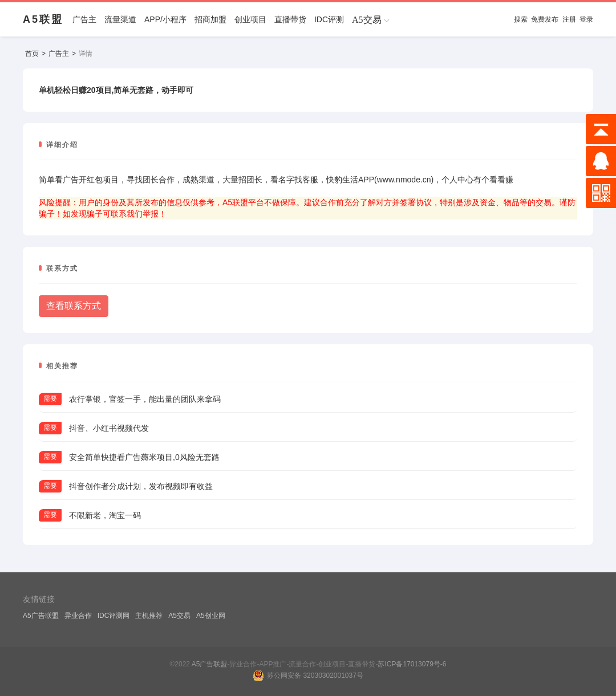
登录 (586, 19)
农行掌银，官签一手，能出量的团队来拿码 (145, 399)
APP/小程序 (165, 19)
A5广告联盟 (41, 616)
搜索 (521, 19)
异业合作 (78, 616)
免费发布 (545, 19)
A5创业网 (211, 616)
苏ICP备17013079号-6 (412, 664)
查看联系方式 (74, 306)
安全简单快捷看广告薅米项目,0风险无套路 (144, 457)
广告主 (84, 19)
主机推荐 (149, 616)
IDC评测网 (114, 616)
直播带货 (290, 19)
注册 (569, 19)
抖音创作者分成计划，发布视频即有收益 (141, 486)
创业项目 (250, 19)
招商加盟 (210, 19)
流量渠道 (120, 19)
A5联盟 (43, 19)
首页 (32, 54)
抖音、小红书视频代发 (109, 428)
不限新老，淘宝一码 (105, 515)
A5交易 (179, 616)
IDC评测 (329, 19)
